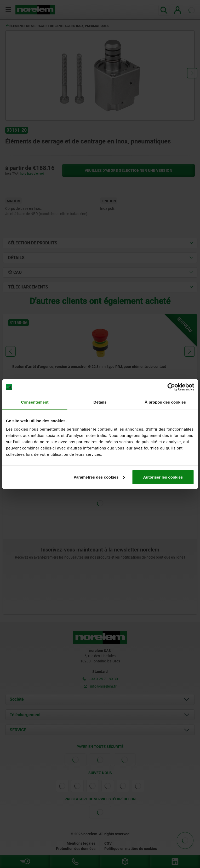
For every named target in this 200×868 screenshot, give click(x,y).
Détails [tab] (100, 402)
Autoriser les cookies (163, 477)
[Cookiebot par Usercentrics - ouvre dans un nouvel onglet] (171, 387)
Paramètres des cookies (99, 477)
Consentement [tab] (35, 402)
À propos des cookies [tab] (165, 402)
